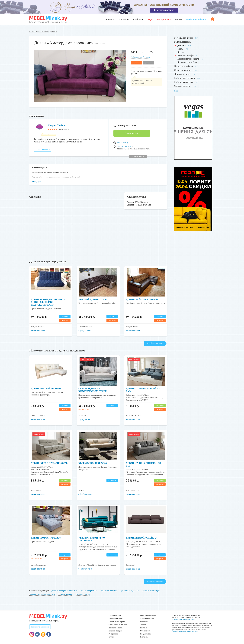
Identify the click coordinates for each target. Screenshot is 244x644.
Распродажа (164, 19)
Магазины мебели (116, 619)
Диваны (54, 31)
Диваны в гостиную (151, 590)
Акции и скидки (115, 631)
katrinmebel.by (123, 142)
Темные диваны (65, 594)
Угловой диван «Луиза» (93, 299)
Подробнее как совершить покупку (185, 631)
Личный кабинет (147, 619)
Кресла (181, 52)
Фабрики (138, 19)
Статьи (111, 637)
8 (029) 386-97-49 (85, 494)
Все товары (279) (43, 149)
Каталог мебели (115, 616)
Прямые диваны (83, 594)
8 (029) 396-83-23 (85, 420)
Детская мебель (182, 74)
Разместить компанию (40, 627)
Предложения (146, 634)
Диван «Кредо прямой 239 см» (50, 463)
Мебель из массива (184, 82)
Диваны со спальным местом (42, 594)
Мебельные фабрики (117, 622)
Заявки (178, 19)
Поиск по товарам (116, 628)
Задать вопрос (132, 133)
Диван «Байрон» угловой (142, 299)
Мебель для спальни (185, 78)
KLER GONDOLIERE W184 (93, 463)
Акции (150, 19)
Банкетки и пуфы (186, 56)
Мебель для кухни (183, 38)
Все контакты (138, 156)
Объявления (145, 631)
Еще (178, 91)
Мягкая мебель (43, 31)
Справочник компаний (118, 625)
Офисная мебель (183, 70)
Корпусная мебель (183, 66)
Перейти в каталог (154, 343)
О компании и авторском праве (183, 619)
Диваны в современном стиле (64, 590)
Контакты (144, 637)
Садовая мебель (182, 86)
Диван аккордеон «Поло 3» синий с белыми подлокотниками (48, 302)
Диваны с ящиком (109, 590)
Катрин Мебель (57, 125)
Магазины (124, 19)
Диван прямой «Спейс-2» (142, 538)
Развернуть (37, 181)
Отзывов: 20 (64, 130)
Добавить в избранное (140, 57)
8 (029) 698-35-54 (38, 420)
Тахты (180, 49)
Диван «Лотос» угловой (46, 538)
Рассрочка (144, 622)
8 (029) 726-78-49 (85, 569)
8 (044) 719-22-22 (133, 420)
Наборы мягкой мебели (188, 59)
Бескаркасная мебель (187, 62)
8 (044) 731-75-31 (125, 126)
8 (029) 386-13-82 (133, 569)
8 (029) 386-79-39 (38, 569)
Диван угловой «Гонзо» (46, 389)
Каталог (111, 19)
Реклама (144, 628)
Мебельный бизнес (197, 19)
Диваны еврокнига (89, 590)
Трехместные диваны (130, 590)
